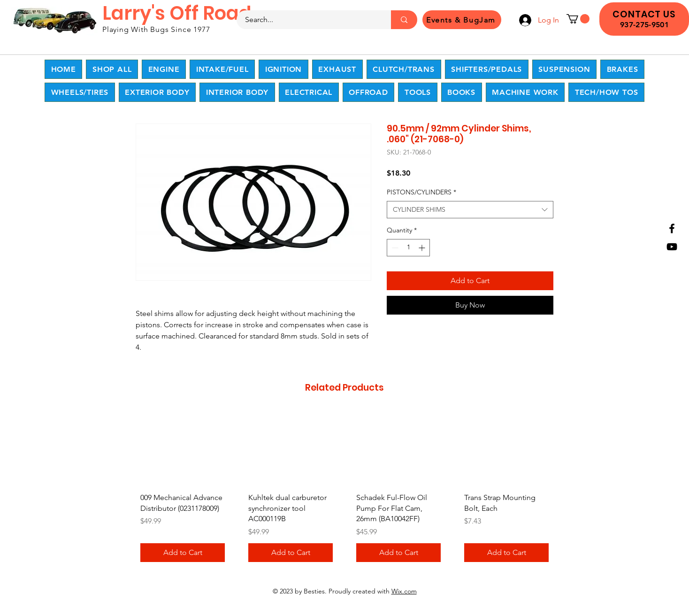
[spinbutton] (408, 248)
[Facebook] (672, 228)
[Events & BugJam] (462, 20)
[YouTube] (672, 247)
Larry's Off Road (177, 13)
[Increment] (423, 248)
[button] (578, 19)
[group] (344, 490)
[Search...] (308, 20)
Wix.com (404, 591)
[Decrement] (394, 248)
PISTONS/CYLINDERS (421, 192)
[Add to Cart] (183, 553)
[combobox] (470, 210)
